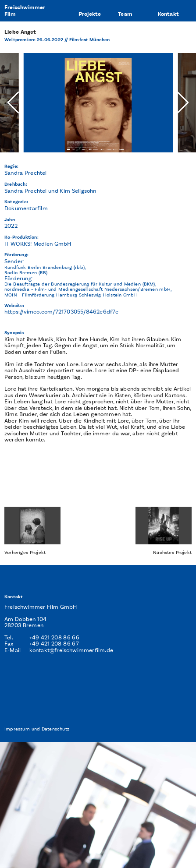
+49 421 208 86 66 (54, 637)
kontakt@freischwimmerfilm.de (71, 650)
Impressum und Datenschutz (37, 729)
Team (125, 14)
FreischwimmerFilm (25, 11)
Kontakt (168, 14)
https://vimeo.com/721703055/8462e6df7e (62, 312)
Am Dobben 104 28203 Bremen (26, 622)
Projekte (90, 14)
